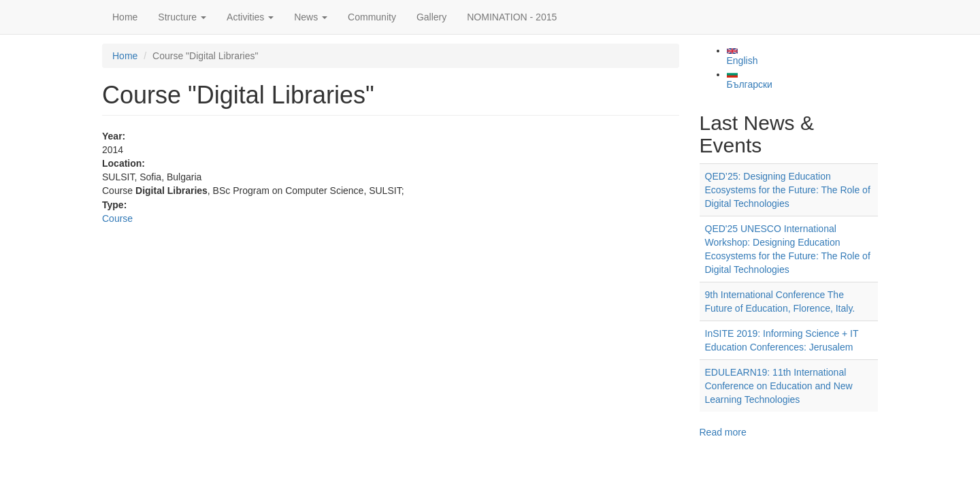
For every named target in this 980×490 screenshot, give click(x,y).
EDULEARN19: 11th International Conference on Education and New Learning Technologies (779, 386)
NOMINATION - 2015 (512, 17)
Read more (723, 432)
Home (125, 17)
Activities (250, 17)
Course (117, 218)
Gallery (431, 17)
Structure (182, 17)
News (311, 17)
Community (372, 17)
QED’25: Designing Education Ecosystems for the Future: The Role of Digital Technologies (788, 190)
